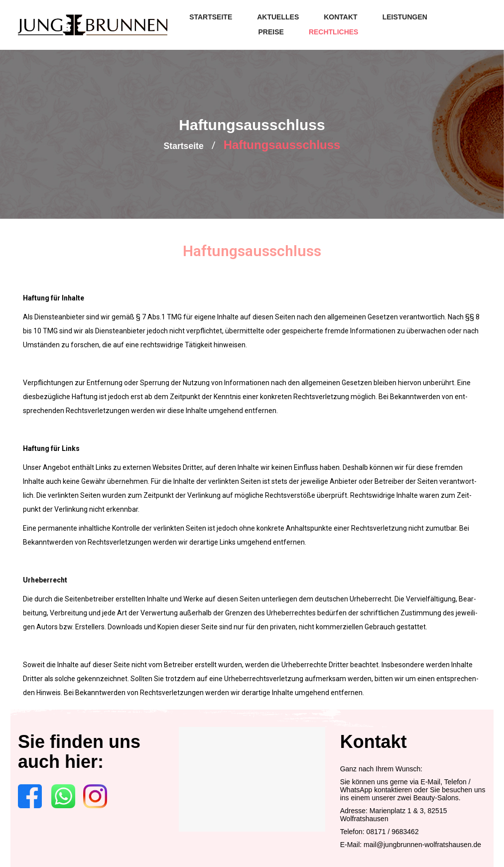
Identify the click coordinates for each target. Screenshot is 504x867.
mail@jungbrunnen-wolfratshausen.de (422, 843)
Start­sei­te (184, 145)
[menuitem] (211, 17)
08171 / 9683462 (393, 830)
